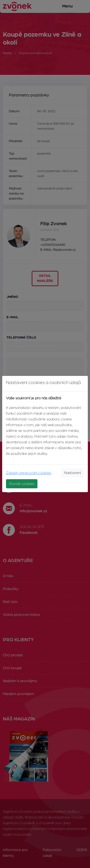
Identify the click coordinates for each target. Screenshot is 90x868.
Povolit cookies (22, 484)
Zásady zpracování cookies (29, 473)
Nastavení (72, 473)
